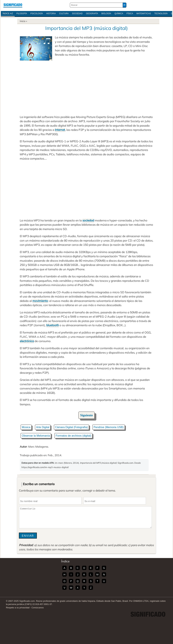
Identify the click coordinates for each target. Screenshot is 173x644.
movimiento (40, 301)
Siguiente (87, 415)
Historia (51, 14)
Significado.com (13, 5)
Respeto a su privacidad (18, 608)
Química (119, 14)
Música (26, 427)
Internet (60, 130)
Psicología (37, 14)
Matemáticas (144, 14)
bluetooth (53, 325)
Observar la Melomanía (36, 436)
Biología (106, 14)
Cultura (64, 14)
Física (130, 14)
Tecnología (161, 14)
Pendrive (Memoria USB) (109, 427)
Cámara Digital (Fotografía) (71, 427)
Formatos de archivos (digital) (73, 436)
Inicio (23, 21)
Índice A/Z (8, 14)
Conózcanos (38, 608)
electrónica (27, 341)
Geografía (92, 14)
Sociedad (77, 14)
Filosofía (22, 14)
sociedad (88, 220)
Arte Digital (43, 427)
